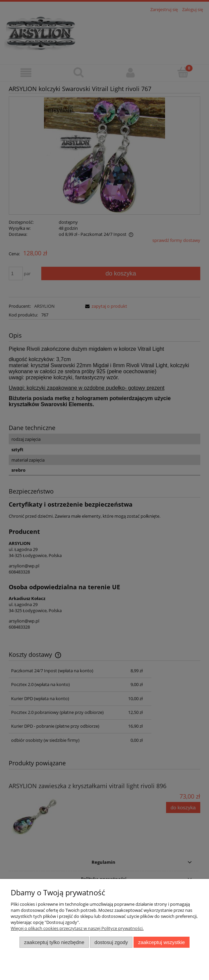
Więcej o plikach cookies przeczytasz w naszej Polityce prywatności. (77, 928)
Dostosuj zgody (111, 942)
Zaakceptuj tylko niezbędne (54, 942)
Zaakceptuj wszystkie (162, 942)
